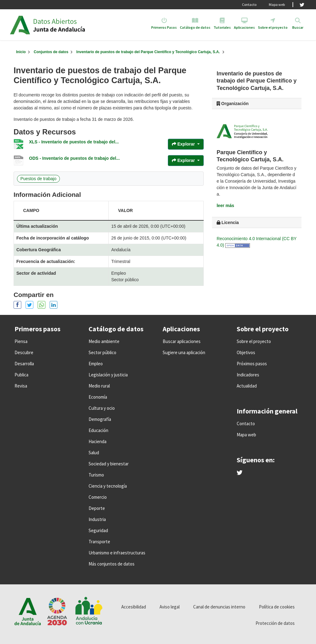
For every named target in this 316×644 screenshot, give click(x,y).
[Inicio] (21, 52)
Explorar (184, 144)
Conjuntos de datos (51, 52)
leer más (225, 205)
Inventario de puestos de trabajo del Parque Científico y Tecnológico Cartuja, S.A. (148, 52)
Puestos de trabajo (38, 179)
